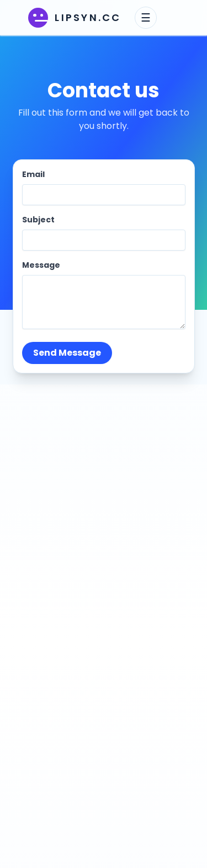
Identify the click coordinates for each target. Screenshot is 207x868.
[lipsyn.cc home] (75, 18)
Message (41, 265)
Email (33, 174)
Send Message (67, 353)
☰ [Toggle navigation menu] (146, 18)
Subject (38, 220)
